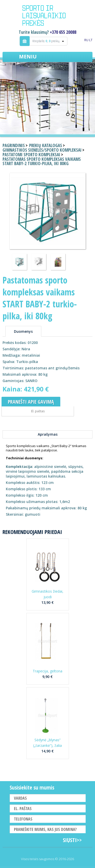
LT (91, 40)
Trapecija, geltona (48, 671)
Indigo (48, 16)
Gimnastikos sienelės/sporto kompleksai (42, 150)
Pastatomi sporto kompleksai (31, 155)
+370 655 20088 (63, 32)
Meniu (28, 57)
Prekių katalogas (46, 145)
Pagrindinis (14, 145)
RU (86, 40)
